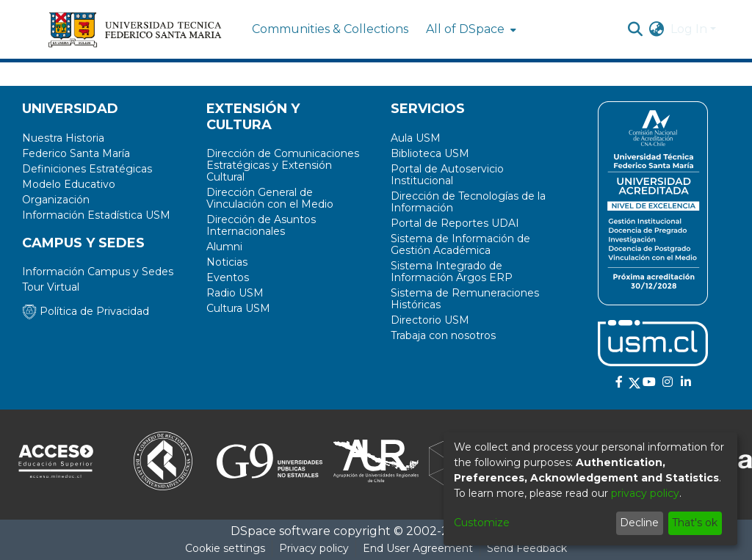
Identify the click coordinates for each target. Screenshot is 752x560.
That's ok (695, 523)
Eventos (228, 277)
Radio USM (235, 293)
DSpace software (281, 531)
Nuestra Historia (63, 138)
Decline (639, 523)
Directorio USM (430, 320)
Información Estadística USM (96, 215)
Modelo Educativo (69, 184)
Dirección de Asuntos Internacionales (261, 225)
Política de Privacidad (86, 311)
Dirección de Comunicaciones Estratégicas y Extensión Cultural (283, 165)
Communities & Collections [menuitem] (330, 29)
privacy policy (645, 493)
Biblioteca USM (430, 153)
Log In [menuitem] (689, 29)
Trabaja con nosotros (443, 335)
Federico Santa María (76, 153)
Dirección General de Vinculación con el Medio (270, 198)
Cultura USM (238, 308)
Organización (56, 200)
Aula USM (416, 138)
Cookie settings (225, 548)
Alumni (224, 247)
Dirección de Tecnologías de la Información (468, 202)
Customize (482, 523)
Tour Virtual (51, 287)
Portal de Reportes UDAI (455, 223)
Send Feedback (527, 548)
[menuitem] (470, 29)
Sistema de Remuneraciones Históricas (465, 299)
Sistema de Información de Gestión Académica (460, 244)
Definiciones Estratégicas (87, 169)
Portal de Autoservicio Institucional (447, 175)
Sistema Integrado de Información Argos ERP (452, 272)
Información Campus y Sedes (98, 272)
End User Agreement (418, 548)
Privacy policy (314, 548)
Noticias (227, 262)
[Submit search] (636, 29)
